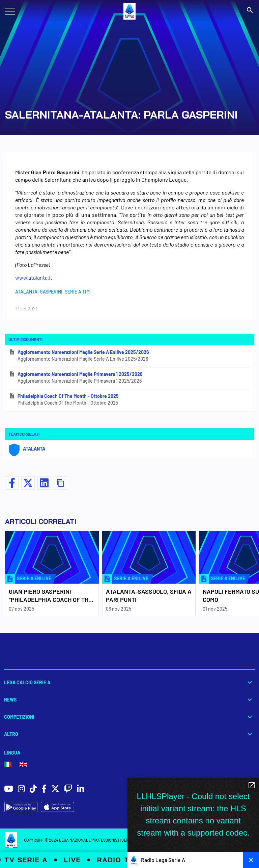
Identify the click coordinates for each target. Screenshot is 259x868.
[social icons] (9, 789)
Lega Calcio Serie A (129, 682)
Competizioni (129, 717)
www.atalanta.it (34, 277)
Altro (129, 734)
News (129, 700)
